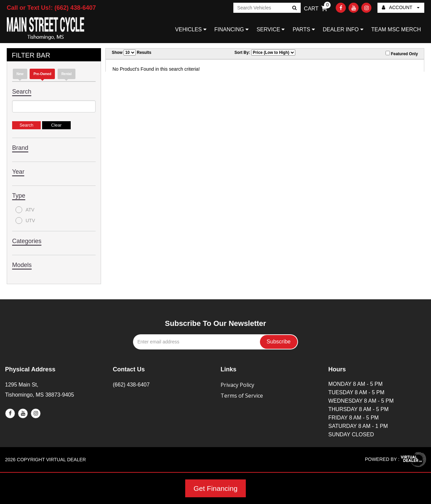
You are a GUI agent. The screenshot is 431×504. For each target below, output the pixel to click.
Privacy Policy (237, 385)
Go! (294, 8)
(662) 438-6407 (131, 385)
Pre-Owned (42, 74)
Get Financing (216, 488)
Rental (67, 74)
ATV (25, 210)
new (20, 74)
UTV (25, 221)
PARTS (304, 29)
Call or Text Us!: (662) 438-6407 (51, 8)
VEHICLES (191, 29)
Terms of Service (242, 396)
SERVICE (271, 29)
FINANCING (231, 29)
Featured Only (402, 54)
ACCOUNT (401, 7)
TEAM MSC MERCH (396, 29)
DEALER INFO (343, 29)
